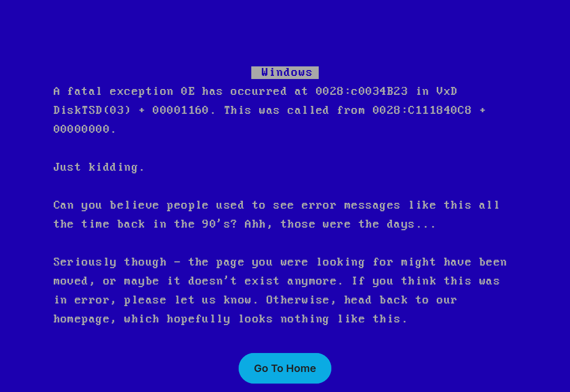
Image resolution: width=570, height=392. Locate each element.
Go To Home (285, 368)
